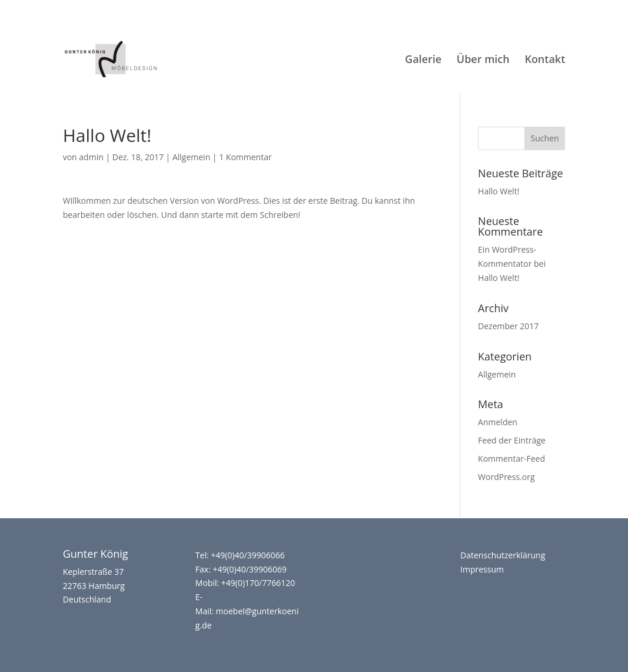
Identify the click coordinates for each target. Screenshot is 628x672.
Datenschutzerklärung (503, 555)
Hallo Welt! (499, 191)
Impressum (482, 569)
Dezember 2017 (508, 326)
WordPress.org (506, 477)
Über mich (483, 59)
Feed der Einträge (512, 440)
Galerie (423, 60)
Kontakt (545, 60)
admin (91, 157)
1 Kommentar (245, 157)
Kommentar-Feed (511, 459)
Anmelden (498, 422)
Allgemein (191, 157)
